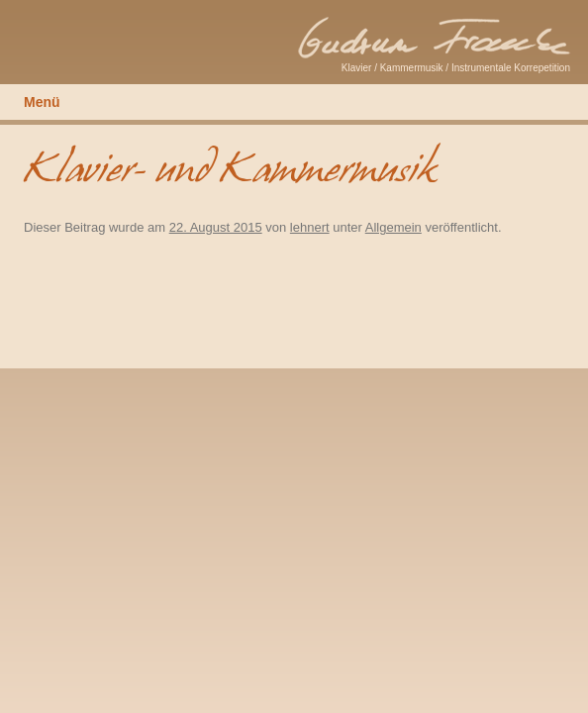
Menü (42, 102)
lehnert (310, 227)
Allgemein (393, 227)
